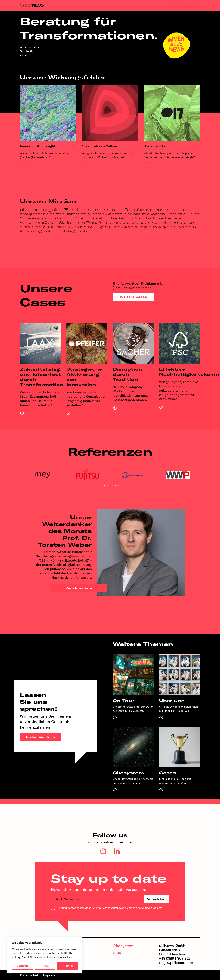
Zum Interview (79, 588)
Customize (22, 966)
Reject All (45, 966)
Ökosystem (123, 946)
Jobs (117, 952)
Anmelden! (156, 899)
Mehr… (24, 163)
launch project (180, 6)
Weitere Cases (133, 297)
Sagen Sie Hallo (40, 737)
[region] (45, 955)
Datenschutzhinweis (114, 908)
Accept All (67, 966)
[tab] (197, 5)
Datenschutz (30, 975)
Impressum (52, 975)
